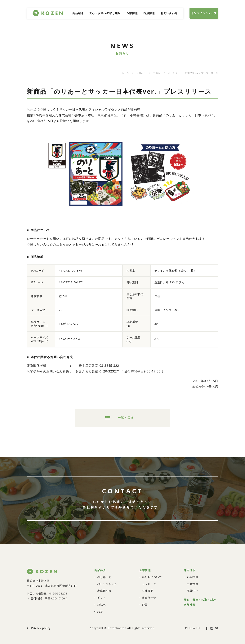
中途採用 (192, 573)
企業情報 (132, 13)
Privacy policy (41, 617)
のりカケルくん (107, 573)
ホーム (125, 73)
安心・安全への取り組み (105, 13)
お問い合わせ (169, 13)
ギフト (102, 587)
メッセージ (149, 573)
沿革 (145, 593)
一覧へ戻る (126, 414)
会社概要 (148, 580)
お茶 (100, 600)
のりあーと (104, 566)
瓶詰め (102, 593)
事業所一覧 (149, 587)
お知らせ (141, 73)
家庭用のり (104, 580)
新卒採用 (192, 566)
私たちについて (152, 566)
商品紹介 (78, 13)
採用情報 (149, 13)
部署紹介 (192, 580)
